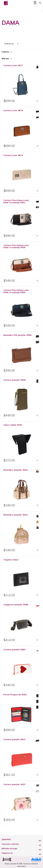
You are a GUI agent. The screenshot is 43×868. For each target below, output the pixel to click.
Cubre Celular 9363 (13, 425)
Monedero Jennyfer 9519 (16, 515)
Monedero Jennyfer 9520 (16, 470)
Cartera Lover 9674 (13, 155)
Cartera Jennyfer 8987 (14, 650)
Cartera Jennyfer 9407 (14, 784)
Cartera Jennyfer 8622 (14, 739)
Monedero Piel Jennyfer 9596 (18, 335)
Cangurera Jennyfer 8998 (16, 605)
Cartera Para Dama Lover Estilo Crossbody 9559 (16, 246)
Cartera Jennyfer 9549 (14, 380)
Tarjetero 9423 (11, 560)
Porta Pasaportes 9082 (15, 695)
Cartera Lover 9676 (13, 110)
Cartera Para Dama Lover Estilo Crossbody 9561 (16, 201)
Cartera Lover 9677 (13, 65)
